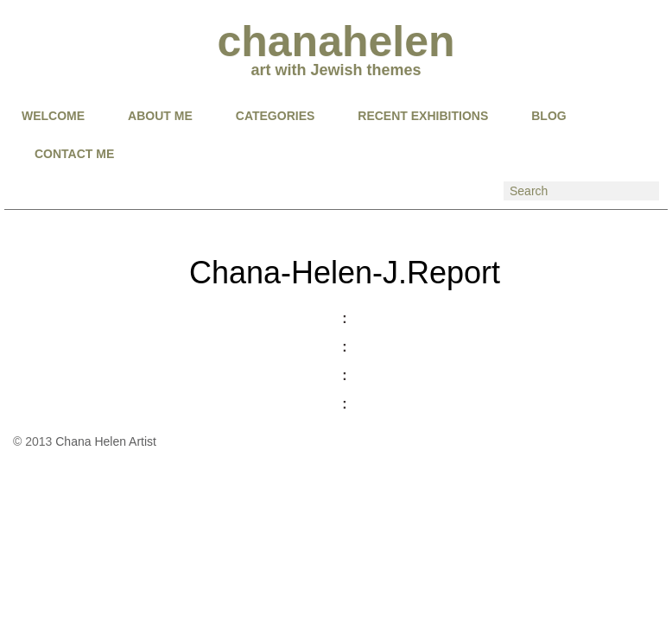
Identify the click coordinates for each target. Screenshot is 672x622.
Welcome (53, 116)
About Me (160, 116)
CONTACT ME (74, 154)
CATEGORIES (276, 116)
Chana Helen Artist (106, 441)
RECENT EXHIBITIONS (423, 116)
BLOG (548, 116)
